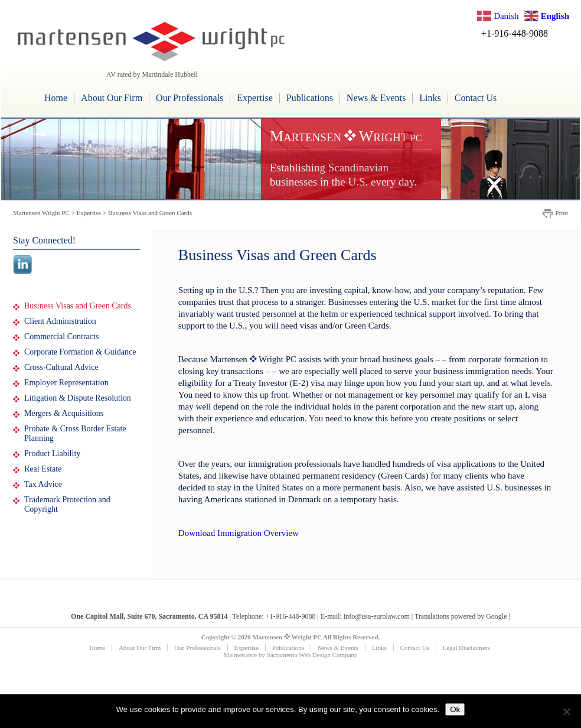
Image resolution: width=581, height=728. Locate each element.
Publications (310, 98)
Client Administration (60, 321)
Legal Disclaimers (466, 648)
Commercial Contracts (61, 337)
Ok (455, 709)
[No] (566, 711)
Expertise (254, 98)
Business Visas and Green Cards (78, 306)
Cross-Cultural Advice (61, 367)
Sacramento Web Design (299, 655)
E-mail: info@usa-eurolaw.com (365, 616)
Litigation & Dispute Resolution (78, 398)
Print (562, 213)
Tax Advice (43, 484)
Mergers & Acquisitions (64, 413)
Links (430, 98)
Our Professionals (190, 98)
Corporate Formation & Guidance (80, 352)
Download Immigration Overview (239, 533)
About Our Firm (112, 98)
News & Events (376, 98)
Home (56, 98)
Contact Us (476, 98)
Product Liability (52, 454)
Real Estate (43, 469)
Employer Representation (66, 383)
